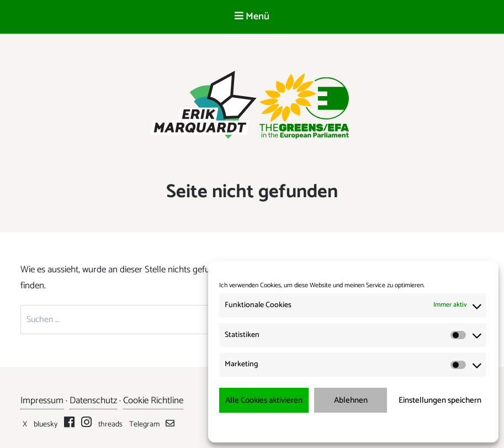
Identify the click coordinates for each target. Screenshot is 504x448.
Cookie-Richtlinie (303, 427)
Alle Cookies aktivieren (264, 400)
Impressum (412, 427)
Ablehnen (351, 400)
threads (110, 425)
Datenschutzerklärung (361, 427)
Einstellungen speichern (440, 400)
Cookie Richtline (153, 400)
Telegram (144, 425)
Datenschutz (93, 400)
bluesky (46, 425)
